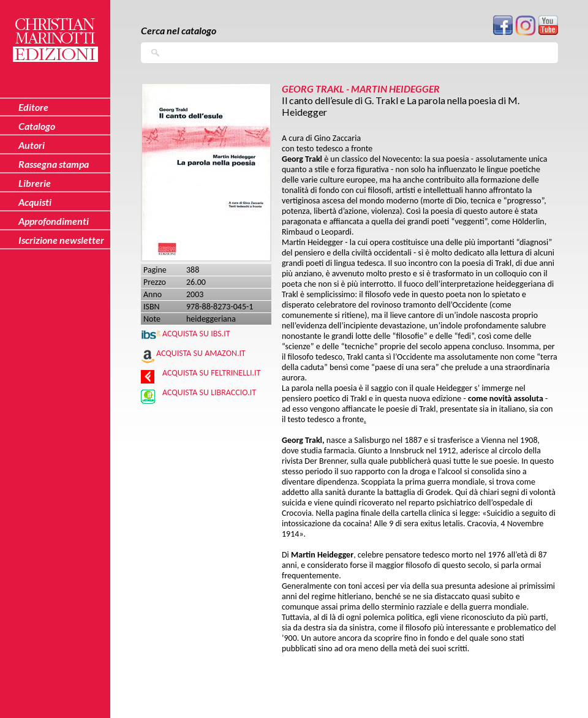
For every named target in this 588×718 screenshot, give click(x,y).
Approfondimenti (54, 221)
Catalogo (37, 126)
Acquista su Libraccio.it (209, 392)
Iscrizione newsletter (61, 240)
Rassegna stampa (54, 164)
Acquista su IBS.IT (196, 334)
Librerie (35, 183)
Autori (32, 145)
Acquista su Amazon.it (201, 353)
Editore (33, 107)
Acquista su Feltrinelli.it (211, 373)
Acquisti (35, 202)
